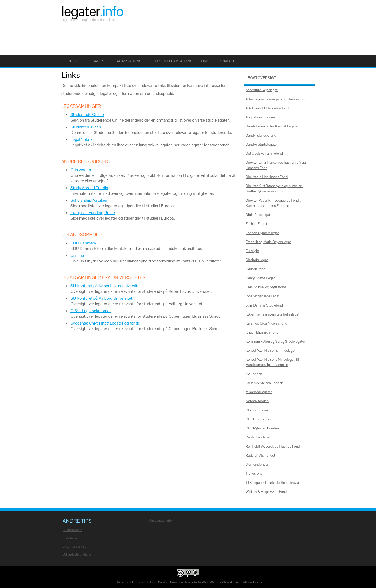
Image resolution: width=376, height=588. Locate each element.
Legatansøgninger (129, 61)
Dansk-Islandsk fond (261, 135)
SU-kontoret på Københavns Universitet (106, 286)
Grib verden (81, 170)
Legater (92, 11)
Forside (73, 61)
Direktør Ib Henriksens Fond (267, 177)
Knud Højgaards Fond (262, 332)
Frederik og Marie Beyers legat (268, 242)
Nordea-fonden (257, 401)
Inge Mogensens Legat (262, 296)
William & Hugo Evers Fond (266, 492)
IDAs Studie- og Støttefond (266, 287)
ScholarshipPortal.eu (89, 200)
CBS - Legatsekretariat (91, 311)
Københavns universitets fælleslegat (272, 314)
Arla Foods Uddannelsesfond (267, 108)
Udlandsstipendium (77, 555)
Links (206, 61)
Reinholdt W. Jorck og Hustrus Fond (273, 446)
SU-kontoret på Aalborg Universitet (102, 298)
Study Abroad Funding (90, 188)
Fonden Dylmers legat (262, 233)
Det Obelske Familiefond (264, 153)
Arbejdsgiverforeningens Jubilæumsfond (276, 99)
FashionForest (256, 224)
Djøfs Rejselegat (258, 215)
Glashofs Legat (257, 260)
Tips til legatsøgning (174, 61)
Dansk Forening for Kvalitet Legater (272, 126)
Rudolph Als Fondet (260, 455)
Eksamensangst (74, 546)
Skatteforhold (72, 530)
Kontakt (227, 61)
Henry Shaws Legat (260, 278)
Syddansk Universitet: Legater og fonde (105, 323)
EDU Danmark (83, 243)
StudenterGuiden (86, 127)
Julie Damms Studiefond (264, 305)
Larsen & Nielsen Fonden (264, 383)
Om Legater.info (160, 520)
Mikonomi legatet (259, 392)
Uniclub (77, 255)
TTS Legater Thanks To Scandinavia (272, 483)
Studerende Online (87, 115)
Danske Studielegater (262, 144)
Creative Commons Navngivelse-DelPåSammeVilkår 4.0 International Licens (210, 582)
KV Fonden (254, 374)
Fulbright (252, 251)
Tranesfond (254, 473)
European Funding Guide (93, 213)
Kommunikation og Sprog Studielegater (275, 342)
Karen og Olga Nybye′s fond (266, 323)
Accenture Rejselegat (262, 90)
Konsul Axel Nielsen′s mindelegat (271, 351)
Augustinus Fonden (260, 117)
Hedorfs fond (255, 269)
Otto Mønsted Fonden (262, 428)
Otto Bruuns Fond (259, 419)
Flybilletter (70, 538)
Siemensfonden (257, 464)
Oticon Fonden (257, 410)
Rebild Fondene (257, 437)
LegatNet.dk (81, 139)
